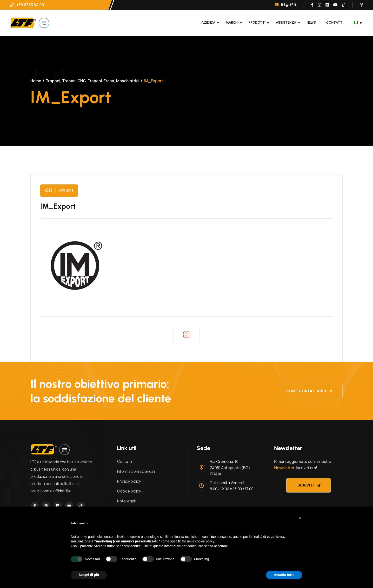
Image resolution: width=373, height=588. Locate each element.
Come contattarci (309, 391)
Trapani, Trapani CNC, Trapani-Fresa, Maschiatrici (93, 81)
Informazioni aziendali (136, 471)
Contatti (335, 23)
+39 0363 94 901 (28, 5)
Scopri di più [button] (89, 575)
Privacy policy (129, 481)
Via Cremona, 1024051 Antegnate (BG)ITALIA (230, 468)
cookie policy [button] (205, 541)
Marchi (232, 23)
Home (36, 81)
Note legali (126, 501)
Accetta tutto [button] (284, 575)
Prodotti (257, 23)
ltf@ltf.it (286, 5)
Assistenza (286, 23)
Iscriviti (309, 485)
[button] (300, 518)
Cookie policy (129, 491)
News (311, 23)
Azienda (208, 23)
